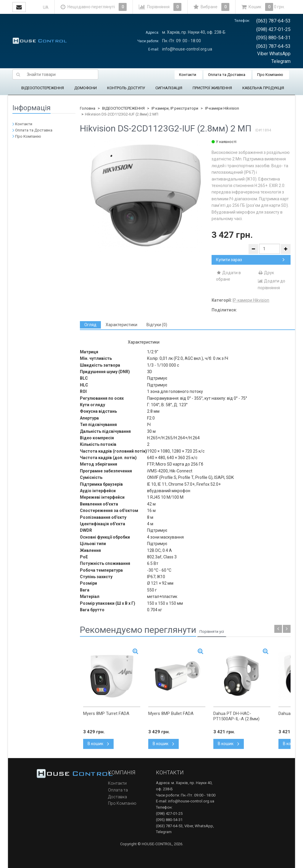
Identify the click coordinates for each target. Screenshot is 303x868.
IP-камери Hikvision (222, 108)
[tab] (90, 325)
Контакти (188, 75)
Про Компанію (270, 75)
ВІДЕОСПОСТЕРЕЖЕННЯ (43, 88)
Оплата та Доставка (227, 75)
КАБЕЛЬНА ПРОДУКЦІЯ (263, 88)
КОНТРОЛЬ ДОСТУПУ (126, 88)
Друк (266, 273)
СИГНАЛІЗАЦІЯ (169, 88)
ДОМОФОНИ (86, 88)
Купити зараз (250, 260)
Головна (88, 108)
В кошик (98, 744)
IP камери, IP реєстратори (175, 108)
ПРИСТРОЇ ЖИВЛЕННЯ (212, 88)
